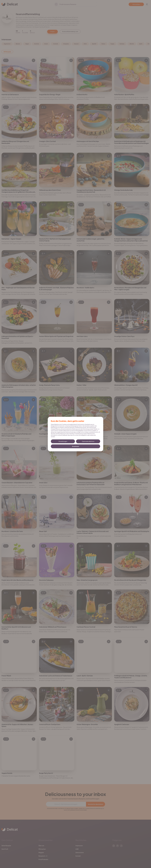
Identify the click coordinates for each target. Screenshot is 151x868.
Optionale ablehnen (88, 441)
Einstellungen (63, 441)
